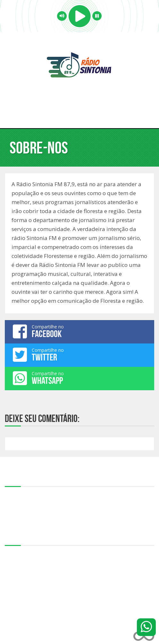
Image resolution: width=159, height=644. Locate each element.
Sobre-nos (15, 495)
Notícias (13, 516)
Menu (80, 115)
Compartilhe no (79, 331)
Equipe (12, 502)
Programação (18, 509)
